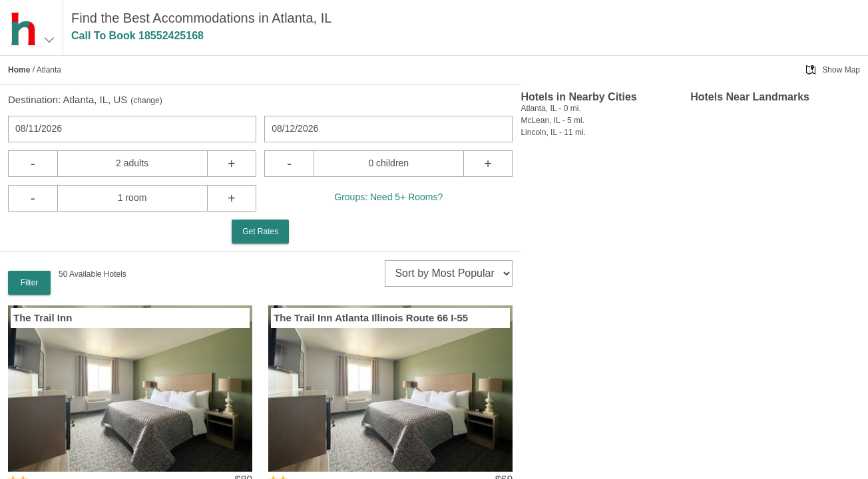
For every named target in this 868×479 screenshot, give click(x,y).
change (146, 100)
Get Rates (260, 232)
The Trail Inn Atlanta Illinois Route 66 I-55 (371, 318)
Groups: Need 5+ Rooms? (388, 197)
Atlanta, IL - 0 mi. (550, 108)
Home (19, 70)
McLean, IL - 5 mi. (552, 120)
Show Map (841, 70)
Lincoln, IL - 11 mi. (553, 132)
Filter (30, 283)
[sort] (449, 273)
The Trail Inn (43, 318)
